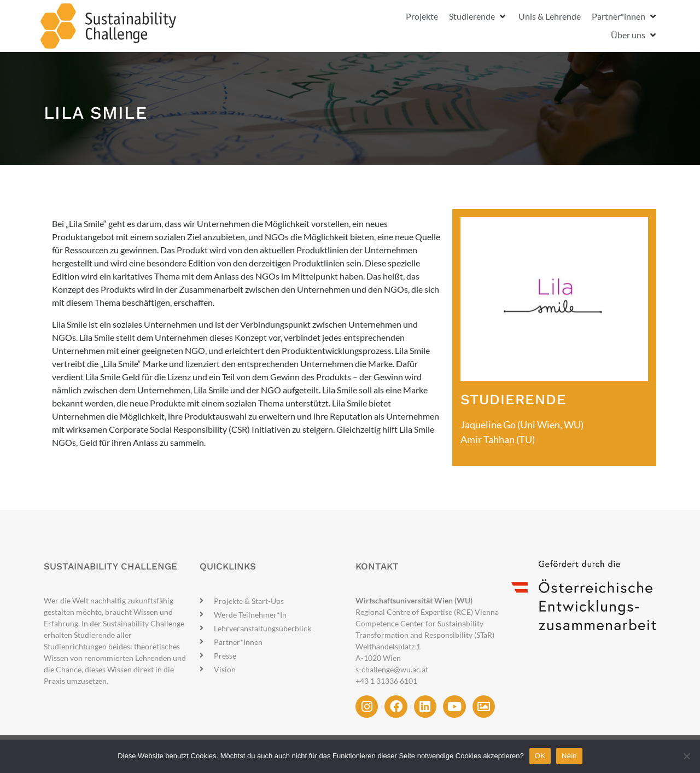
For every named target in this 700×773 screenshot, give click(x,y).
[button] (478, 16)
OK (540, 756)
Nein (569, 756)
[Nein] (686, 756)
